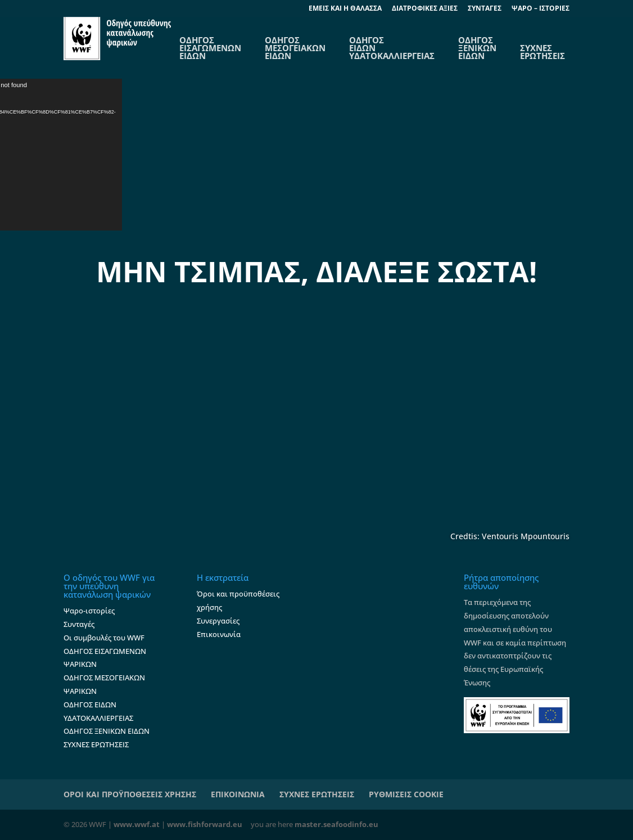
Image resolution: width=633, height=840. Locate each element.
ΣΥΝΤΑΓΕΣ (485, 9)
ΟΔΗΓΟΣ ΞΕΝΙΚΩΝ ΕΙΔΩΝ (477, 48)
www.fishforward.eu (205, 824)
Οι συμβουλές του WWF (104, 638)
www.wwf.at (137, 824)
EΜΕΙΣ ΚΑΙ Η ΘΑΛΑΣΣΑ (345, 9)
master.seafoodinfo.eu (336, 824)
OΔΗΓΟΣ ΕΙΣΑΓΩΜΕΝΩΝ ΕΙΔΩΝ (210, 48)
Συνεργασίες (218, 621)
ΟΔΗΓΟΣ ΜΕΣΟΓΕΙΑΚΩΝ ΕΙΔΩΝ (295, 48)
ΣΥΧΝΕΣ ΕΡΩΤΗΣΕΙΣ (542, 52)
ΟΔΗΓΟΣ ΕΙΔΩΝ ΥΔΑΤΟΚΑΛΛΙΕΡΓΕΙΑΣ (392, 48)
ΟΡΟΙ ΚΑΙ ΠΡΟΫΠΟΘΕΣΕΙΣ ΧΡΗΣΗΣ (130, 794)
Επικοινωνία (219, 634)
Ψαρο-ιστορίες (89, 611)
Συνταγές (79, 624)
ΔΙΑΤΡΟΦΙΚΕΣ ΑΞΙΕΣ (425, 9)
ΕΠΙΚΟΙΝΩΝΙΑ (238, 794)
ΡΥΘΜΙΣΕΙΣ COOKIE (406, 794)
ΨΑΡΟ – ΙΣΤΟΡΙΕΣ (541, 9)
